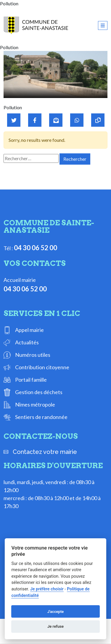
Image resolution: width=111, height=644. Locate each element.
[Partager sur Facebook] (35, 120)
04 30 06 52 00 (36, 248)
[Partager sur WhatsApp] (77, 120)
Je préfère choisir (47, 589)
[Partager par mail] (56, 120)
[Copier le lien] (98, 120)
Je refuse (55, 626)
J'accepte (56, 612)
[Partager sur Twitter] (14, 120)
